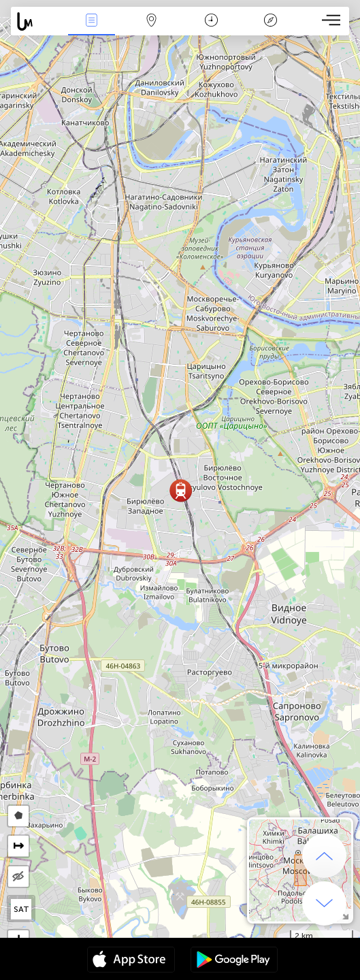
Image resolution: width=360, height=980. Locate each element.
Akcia (91, 21)
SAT (21, 909)
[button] (181, 490)
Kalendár (211, 21)
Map (151, 21)
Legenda (271, 21)
